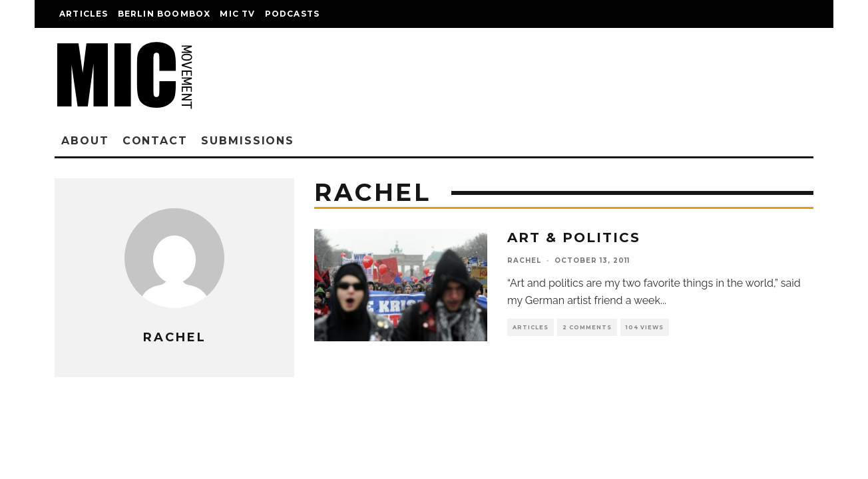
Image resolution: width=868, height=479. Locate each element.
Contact (155, 141)
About (85, 141)
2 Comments (587, 327)
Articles (84, 14)
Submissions (248, 141)
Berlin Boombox (164, 14)
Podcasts (293, 14)
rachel (524, 260)
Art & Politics (574, 238)
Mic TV (237, 14)
